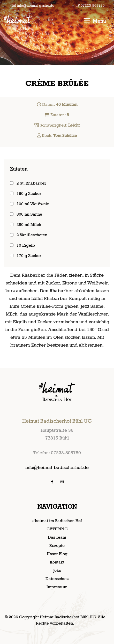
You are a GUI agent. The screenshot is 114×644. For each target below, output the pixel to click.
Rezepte (57, 546)
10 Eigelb (26, 245)
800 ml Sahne (29, 214)
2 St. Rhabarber (31, 183)
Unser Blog (57, 554)
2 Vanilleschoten (32, 235)
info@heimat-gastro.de (33, 5)
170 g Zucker (29, 256)
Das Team (57, 537)
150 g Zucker (29, 193)
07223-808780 (90, 5)
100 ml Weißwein (33, 204)
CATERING (57, 529)
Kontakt (57, 562)
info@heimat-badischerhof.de (57, 467)
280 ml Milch (29, 225)
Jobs (57, 570)
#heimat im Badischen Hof (57, 521)
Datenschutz (57, 579)
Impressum (57, 587)
